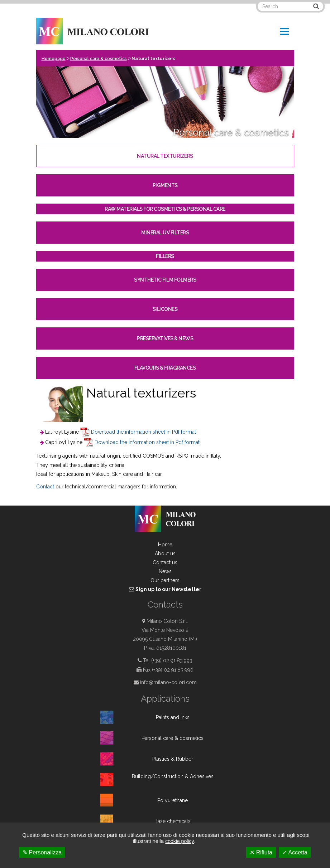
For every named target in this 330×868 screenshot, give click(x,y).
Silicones (165, 309)
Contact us (165, 562)
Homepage (54, 59)
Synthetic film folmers (165, 280)
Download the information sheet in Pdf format (144, 432)
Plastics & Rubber (173, 759)
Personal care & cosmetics (99, 59)
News (165, 571)
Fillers (165, 256)
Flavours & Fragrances (165, 368)
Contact (46, 487)
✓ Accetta (295, 852)
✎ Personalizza (42, 852)
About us (165, 554)
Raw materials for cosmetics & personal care (165, 209)
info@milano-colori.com (168, 682)
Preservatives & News (165, 338)
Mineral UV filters (165, 233)
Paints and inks (173, 717)
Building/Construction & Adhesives (173, 776)
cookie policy (180, 841)
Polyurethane (173, 800)
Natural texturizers (165, 156)
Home (165, 545)
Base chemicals (173, 821)
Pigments (165, 185)
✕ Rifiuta (261, 852)
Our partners (165, 580)
